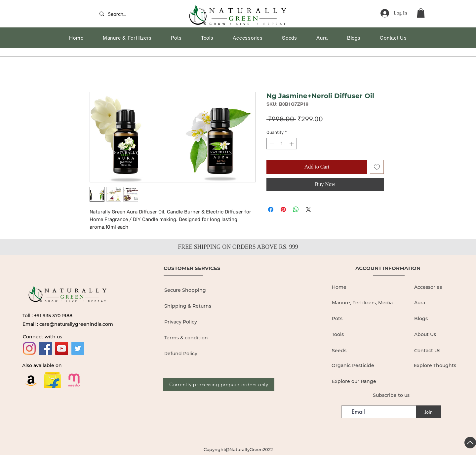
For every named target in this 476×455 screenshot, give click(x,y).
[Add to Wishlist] (377, 167)
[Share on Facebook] (271, 209)
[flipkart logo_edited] (53, 380)
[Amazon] (31, 380)
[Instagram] (29, 348)
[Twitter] (78, 348)
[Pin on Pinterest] (283, 209)
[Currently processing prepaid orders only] (219, 384)
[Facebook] (45, 348)
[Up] (470, 443)
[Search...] (119, 15)
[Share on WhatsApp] (296, 209)
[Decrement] (271, 144)
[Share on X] (308, 209)
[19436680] (74, 380)
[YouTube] (62, 348)
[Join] (429, 412)
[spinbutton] (282, 144)
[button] (421, 13)
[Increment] (292, 144)
